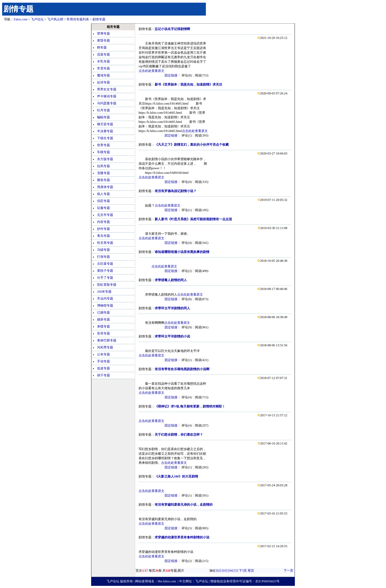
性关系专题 (105, 243)
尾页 (251, 571)
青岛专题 (103, 236)
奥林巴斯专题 (107, 340)
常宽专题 (103, 68)
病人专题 (103, 194)
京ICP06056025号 (267, 581)
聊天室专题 (105, 124)
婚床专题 (103, 319)
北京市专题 (105, 215)
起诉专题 (103, 82)
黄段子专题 (105, 271)
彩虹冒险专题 (107, 285)
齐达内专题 (105, 299)
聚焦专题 (103, 180)
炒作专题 (103, 229)
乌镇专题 (103, 250)
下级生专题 (105, 138)
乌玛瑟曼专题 (107, 103)
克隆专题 (103, 173)
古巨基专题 (105, 264)
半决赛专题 (105, 131)
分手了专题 (105, 278)
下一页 (288, 571)
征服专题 (103, 208)
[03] (225, 571)
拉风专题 (103, 166)
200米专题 (104, 292)
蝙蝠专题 (103, 117)
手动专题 (103, 361)
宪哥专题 (103, 333)
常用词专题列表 (78, 19)
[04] (231, 571)
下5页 (243, 571)
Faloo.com (21, 19)
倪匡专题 (103, 201)
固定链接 (171, 75)
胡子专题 (103, 375)
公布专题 (103, 354)
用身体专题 (105, 187)
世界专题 (103, 145)
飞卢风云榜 (55, 19)
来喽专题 (103, 326)
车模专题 (103, 152)
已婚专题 (103, 313)
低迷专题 (103, 368)
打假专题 (103, 257)
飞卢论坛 (37, 19)
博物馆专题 (105, 306)
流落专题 (103, 54)
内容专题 (103, 222)
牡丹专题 (103, 110)
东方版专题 (105, 159)
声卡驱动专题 (107, 96)
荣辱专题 (103, 34)
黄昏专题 (103, 41)
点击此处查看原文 (151, 71)
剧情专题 (18, 9)
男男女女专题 (107, 89)
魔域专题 (103, 75)
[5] (236, 571)
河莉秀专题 (105, 347)
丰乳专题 (103, 61)
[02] (218, 571)
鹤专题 (102, 47)
